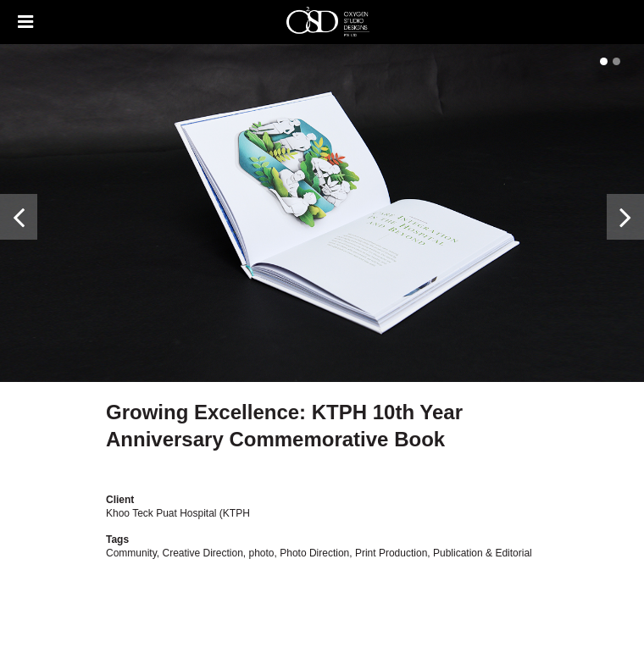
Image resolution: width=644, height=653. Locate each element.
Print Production (391, 553)
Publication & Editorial (483, 553)
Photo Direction (314, 553)
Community (131, 553)
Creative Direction (202, 553)
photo (262, 553)
